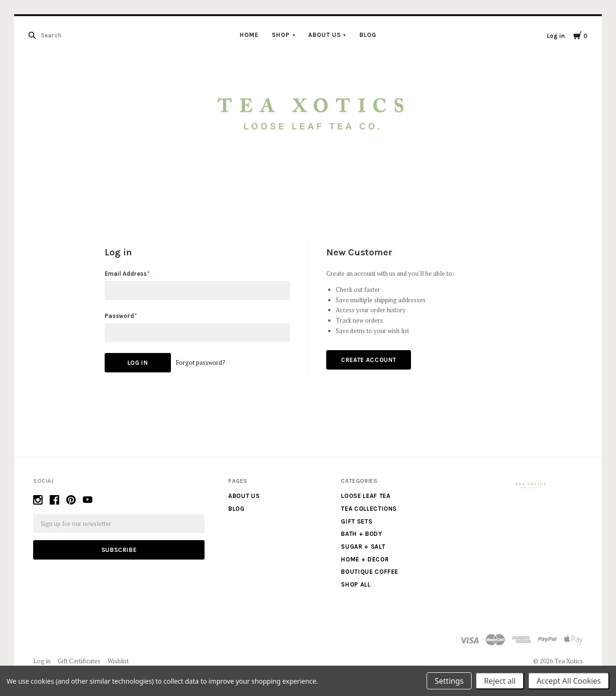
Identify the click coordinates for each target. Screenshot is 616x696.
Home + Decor (365, 559)
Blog (368, 35)
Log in (556, 36)
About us (325, 35)
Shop (281, 35)
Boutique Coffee (370, 572)
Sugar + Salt (363, 547)
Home (249, 35)
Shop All (356, 584)
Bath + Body (362, 534)
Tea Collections (369, 509)
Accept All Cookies (569, 681)
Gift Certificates (79, 661)
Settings (449, 681)
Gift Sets (357, 521)
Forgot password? (201, 362)
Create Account (369, 360)
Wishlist (118, 661)
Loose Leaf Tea (366, 496)
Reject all (500, 681)
